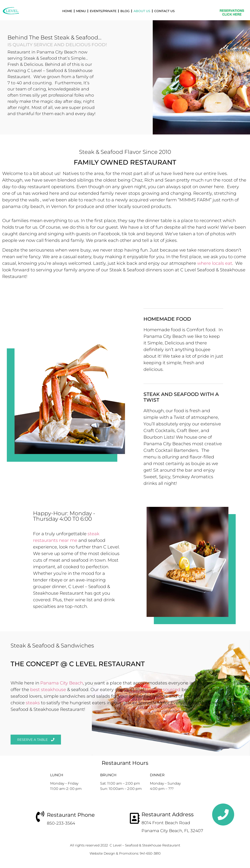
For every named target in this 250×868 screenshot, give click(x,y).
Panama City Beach (62, 683)
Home (67, 11)
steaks (33, 703)
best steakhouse (48, 690)
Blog (125, 11)
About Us (142, 11)
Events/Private (103, 11)
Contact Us (165, 11)
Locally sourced (164, 690)
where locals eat (215, 263)
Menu (81, 11)
